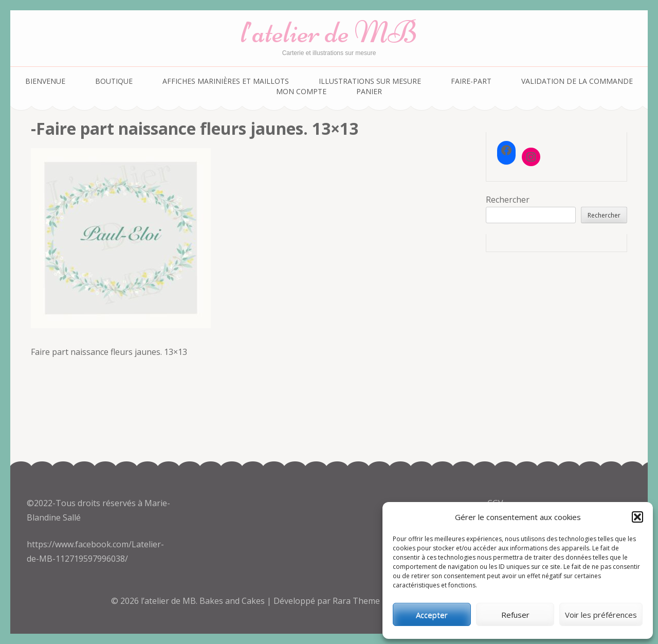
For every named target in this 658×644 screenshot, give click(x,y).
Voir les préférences (601, 615)
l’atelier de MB (329, 32)
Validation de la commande (577, 81)
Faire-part (471, 81)
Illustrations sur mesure (370, 81)
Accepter (432, 615)
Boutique (114, 81)
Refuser (515, 615)
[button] (637, 517)
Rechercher (508, 200)
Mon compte (301, 91)
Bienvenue (45, 81)
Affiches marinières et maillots (226, 81)
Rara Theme (357, 601)
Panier (369, 91)
